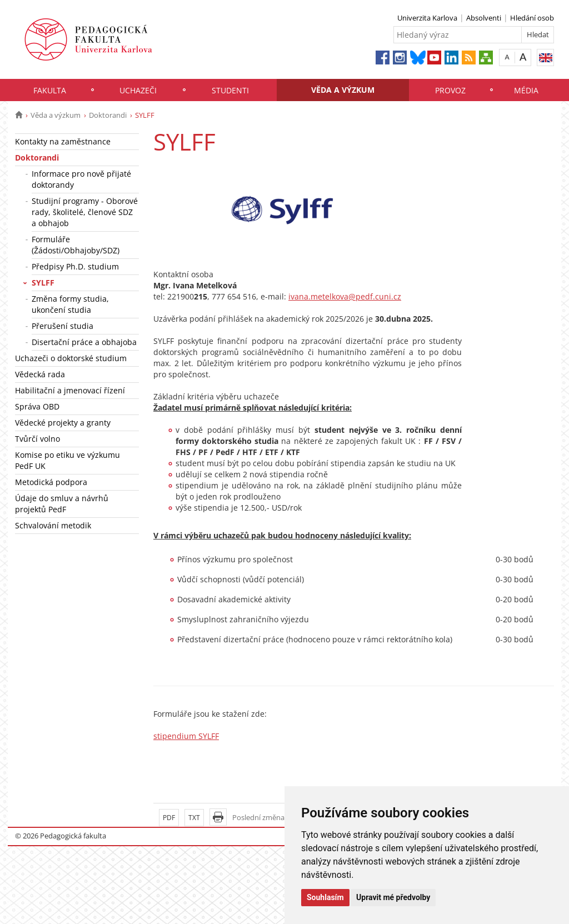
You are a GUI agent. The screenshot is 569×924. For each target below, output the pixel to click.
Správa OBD (37, 406)
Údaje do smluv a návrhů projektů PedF (62, 504)
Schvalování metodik (53, 525)
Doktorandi (108, 115)
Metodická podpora (51, 482)
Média (526, 90)
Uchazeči (138, 90)
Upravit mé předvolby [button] (393, 897)
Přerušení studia (63, 326)
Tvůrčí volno (38, 439)
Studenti (230, 90)
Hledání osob (532, 18)
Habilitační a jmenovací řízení (70, 390)
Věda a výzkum (343, 90)
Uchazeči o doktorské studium (71, 358)
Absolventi (484, 18)
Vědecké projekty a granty (63, 423)
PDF (169, 818)
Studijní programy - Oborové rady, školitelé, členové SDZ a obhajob (85, 212)
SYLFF (43, 283)
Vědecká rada (40, 374)
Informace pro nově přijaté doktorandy (81, 179)
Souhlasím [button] (325, 897)
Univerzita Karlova (427, 18)
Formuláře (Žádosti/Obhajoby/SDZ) (76, 245)
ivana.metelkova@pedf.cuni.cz (345, 296)
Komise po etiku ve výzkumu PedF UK (68, 460)
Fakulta (50, 90)
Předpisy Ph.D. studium (75, 266)
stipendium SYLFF (186, 736)
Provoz (450, 90)
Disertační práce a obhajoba (84, 342)
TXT (194, 818)
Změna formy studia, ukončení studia (70, 304)
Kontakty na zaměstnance (63, 141)
